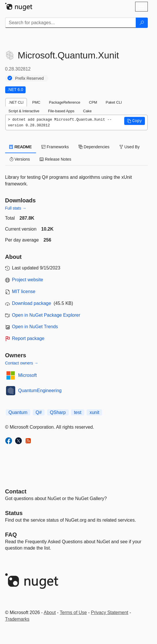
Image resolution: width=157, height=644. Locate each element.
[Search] (142, 23)
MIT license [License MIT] (24, 291)
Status (14, 513)
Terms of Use (73, 612)
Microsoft (27, 375)
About (50, 612)
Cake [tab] (87, 111)
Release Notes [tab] (55, 159)
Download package (32, 303)
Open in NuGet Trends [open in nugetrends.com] (35, 327)
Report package (28, 338)
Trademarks (17, 619)
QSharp (58, 412)
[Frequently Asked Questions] (11, 535)
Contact (16, 491)
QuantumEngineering (40, 391)
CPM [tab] (93, 102)
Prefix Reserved (30, 78)
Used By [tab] (130, 147)
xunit (94, 412)
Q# (39, 412)
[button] (135, 121)
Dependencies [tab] (94, 147)
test (78, 412)
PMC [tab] (36, 102)
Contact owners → (22, 363)
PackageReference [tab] (65, 102)
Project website (28, 280)
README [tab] (21, 147)
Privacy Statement (110, 612)
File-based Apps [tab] (61, 111)
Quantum (18, 412)
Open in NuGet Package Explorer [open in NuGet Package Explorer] (46, 315)
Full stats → (16, 208)
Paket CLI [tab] (114, 102)
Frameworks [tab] (55, 147)
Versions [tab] (20, 159)
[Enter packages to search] (71, 23)
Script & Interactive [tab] (24, 111)
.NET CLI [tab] (16, 102)
